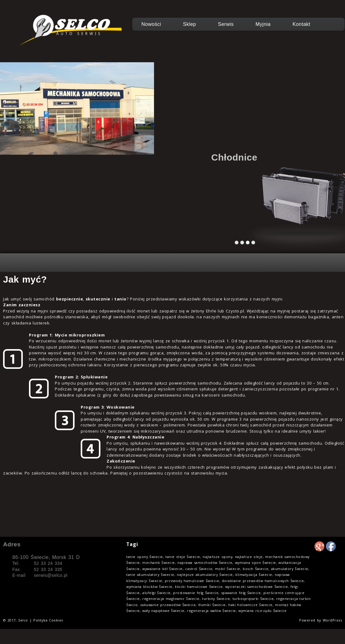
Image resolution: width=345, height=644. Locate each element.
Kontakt (302, 24)
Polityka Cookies (48, 620)
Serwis (226, 24)
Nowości (151, 24)
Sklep (190, 24)
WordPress (333, 620)
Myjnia (263, 24)
